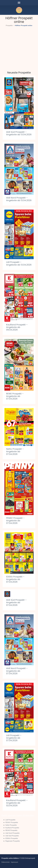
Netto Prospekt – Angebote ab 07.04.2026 (15, 452)
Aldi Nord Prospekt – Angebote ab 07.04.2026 (17, 671)
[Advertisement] (19, 47)
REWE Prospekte (11, 830)
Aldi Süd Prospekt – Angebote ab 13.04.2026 (19, 133)
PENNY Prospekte (12, 822)
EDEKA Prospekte (12, 838)
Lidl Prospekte (10, 820)
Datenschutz (6, 862)
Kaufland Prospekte (12, 828)
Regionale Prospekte (13, 841)
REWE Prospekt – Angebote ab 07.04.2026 (15, 396)
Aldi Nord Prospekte (12, 833)
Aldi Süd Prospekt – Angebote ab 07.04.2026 (16, 603)
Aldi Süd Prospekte (12, 836)
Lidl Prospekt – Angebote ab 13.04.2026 (19, 263)
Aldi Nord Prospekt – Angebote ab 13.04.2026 (19, 199)
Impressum (14, 862)
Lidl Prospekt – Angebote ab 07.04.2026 (14, 738)
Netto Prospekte (11, 825)
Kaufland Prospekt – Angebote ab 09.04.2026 (17, 327)
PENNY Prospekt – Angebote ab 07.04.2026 (15, 521)
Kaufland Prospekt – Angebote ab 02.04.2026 (17, 803)
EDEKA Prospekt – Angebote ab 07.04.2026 (15, 579)
